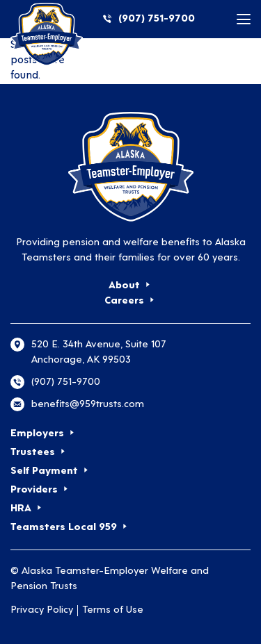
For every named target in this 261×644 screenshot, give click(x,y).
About (124, 286)
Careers (124, 301)
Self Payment (44, 471)
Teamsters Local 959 (64, 528)
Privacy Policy (42, 610)
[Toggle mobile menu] (244, 19)
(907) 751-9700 (157, 19)
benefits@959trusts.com (88, 405)
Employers (37, 434)
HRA (21, 509)
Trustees (33, 453)
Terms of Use (113, 610)
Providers (34, 490)
